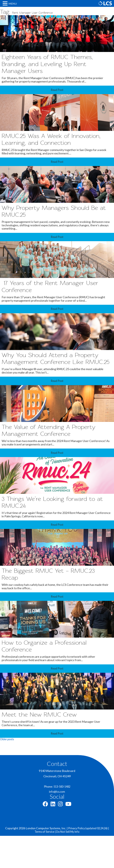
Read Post (57, 92)
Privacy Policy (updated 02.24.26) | (88, 860)
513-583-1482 (62, 818)
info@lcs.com (57, 823)
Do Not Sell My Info (69, 864)
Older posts (7, 770)
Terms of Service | (45, 864)
